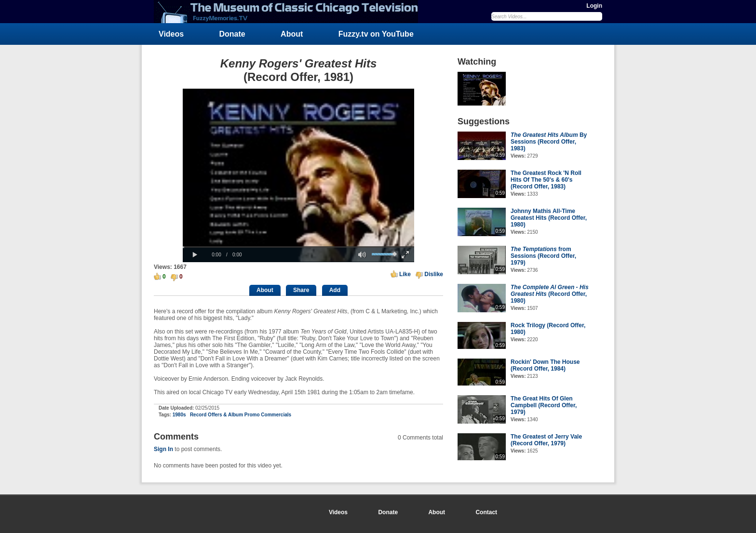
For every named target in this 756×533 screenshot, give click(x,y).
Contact (486, 512)
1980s (179, 415)
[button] (195, 255)
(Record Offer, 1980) (550, 294)
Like (405, 274)
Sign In (163, 449)
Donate (232, 34)
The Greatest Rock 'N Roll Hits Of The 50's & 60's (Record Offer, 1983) (546, 180)
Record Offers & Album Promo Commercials (241, 415)
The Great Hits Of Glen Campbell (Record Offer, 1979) (544, 405)
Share (301, 290)
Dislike (434, 274)
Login (594, 6)
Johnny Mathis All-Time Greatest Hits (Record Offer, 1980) (549, 218)
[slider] (298, 247)
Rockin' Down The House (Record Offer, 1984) (545, 365)
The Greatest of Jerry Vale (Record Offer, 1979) (546, 440)
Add (335, 290)
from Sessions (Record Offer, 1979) (543, 256)
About (292, 34)
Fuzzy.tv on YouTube (376, 34)
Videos (171, 34)
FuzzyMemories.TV (290, 12)
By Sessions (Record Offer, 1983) (549, 142)
